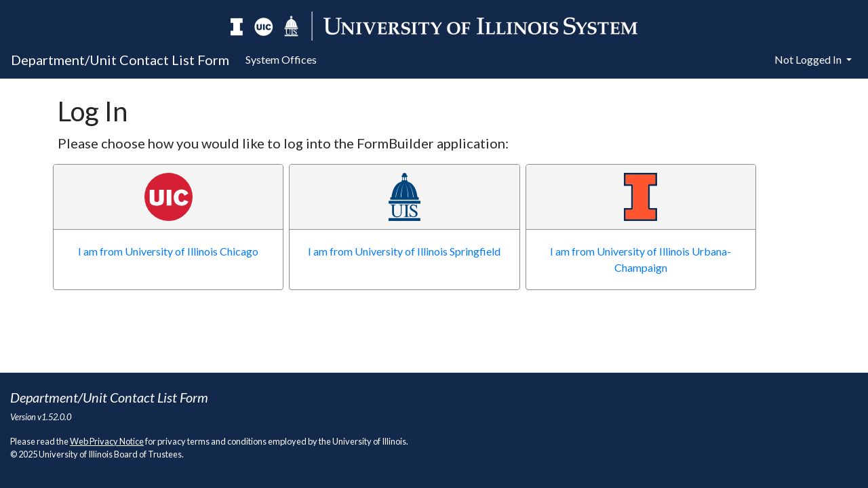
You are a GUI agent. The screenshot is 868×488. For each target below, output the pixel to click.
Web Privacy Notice (107, 441)
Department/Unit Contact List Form (120, 60)
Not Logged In (809, 59)
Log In (93, 111)
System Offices (281, 59)
